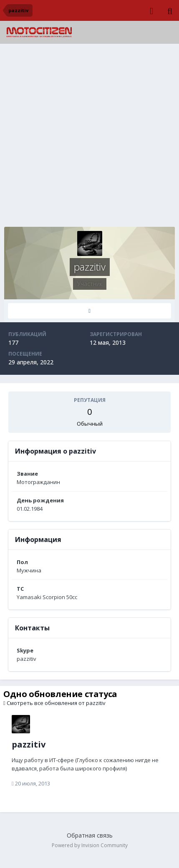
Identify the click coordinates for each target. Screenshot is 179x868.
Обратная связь (90, 835)
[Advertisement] (89, 137)
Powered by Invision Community (90, 845)
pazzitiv (29, 744)
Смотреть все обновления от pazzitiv (54, 703)
